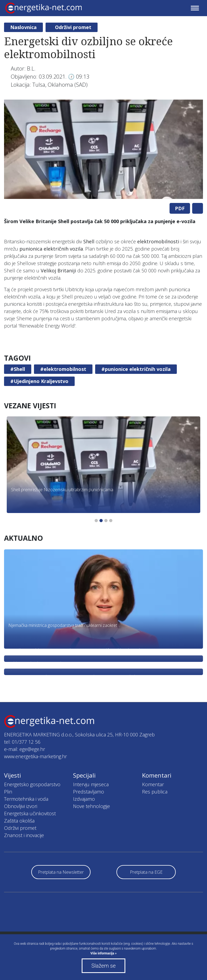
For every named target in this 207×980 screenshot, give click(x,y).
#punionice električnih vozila (136, 369)
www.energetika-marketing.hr (35, 756)
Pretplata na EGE (146, 872)
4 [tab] (111, 521)
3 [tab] (106, 521)
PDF (180, 208)
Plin (8, 792)
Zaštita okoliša (19, 821)
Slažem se (103, 966)
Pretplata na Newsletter (61, 872)
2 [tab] (101, 521)
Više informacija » (104, 953)
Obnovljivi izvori (21, 806)
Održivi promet (73, 27)
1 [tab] (96, 521)
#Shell (18, 369)
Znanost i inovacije (24, 835)
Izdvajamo (84, 799)
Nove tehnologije (92, 806)
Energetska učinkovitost (30, 813)
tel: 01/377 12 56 (22, 742)
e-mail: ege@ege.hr (25, 749)
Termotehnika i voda (26, 799)
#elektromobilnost (63, 369)
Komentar (153, 784)
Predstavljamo (89, 792)
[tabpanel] (103, 149)
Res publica (155, 792)
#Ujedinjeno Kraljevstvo (39, 381)
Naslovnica (23, 27)
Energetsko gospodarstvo (32, 784)
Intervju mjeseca (91, 784)
